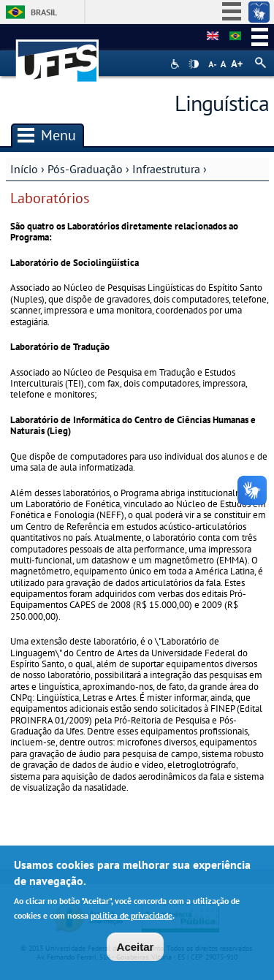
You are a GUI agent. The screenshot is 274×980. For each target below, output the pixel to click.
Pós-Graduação (85, 169)
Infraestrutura (166, 169)
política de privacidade (132, 918)
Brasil (44, 12)
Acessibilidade (176, 64)
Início (24, 169)
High (194, 64)
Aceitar (136, 950)
